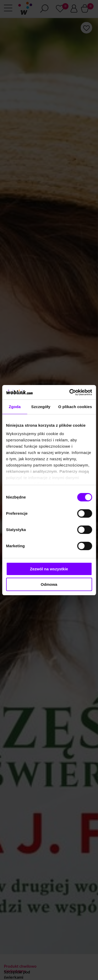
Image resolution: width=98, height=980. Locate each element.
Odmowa (49, 584)
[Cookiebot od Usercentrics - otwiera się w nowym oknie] (70, 392)
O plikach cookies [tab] (75, 407)
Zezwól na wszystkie (49, 569)
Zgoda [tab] (15, 407)
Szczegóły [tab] (41, 407)
